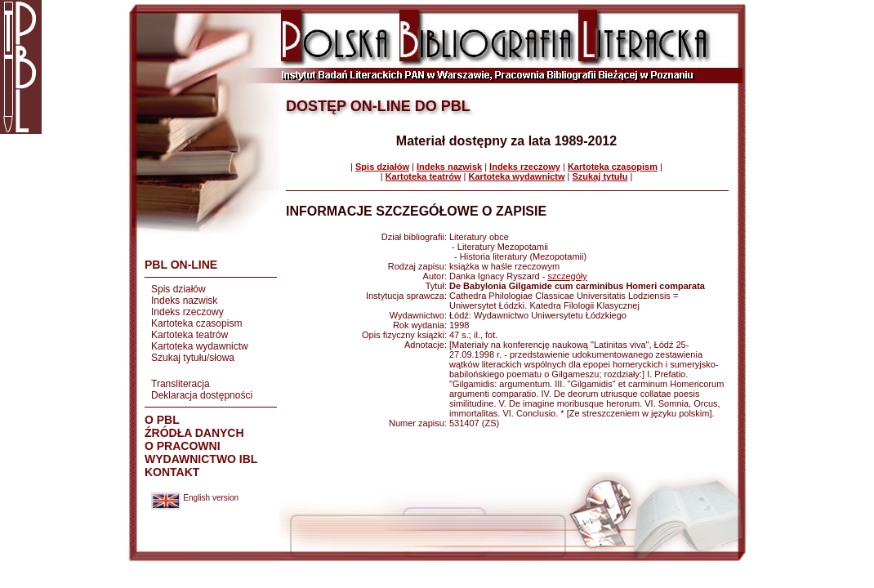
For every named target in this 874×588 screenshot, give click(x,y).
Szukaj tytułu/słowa (193, 358)
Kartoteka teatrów (190, 335)
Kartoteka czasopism (196, 323)
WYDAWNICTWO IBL (201, 459)
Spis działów (178, 289)
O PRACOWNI (183, 446)
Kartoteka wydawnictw (200, 346)
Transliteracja (181, 384)
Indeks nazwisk (184, 301)
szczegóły (567, 276)
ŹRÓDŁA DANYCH (194, 433)
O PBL (162, 420)
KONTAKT (172, 472)
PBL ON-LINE (181, 265)
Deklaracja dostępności (202, 395)
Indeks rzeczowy (187, 312)
